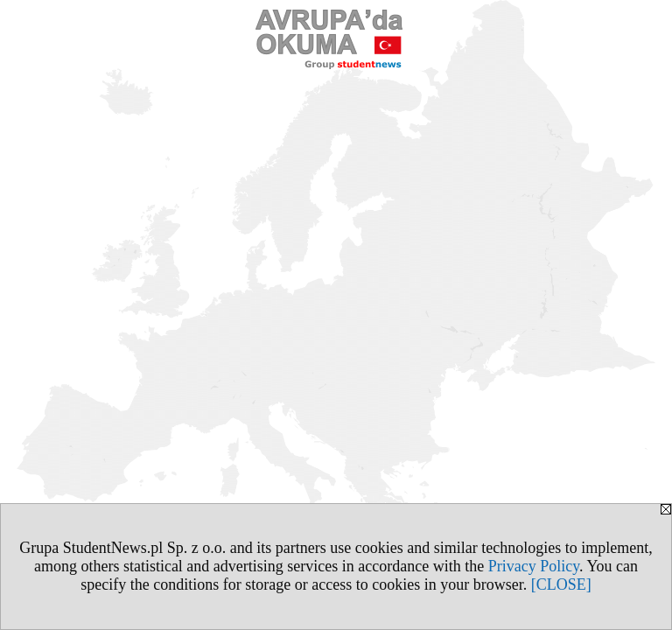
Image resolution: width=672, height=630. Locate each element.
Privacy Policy (534, 566)
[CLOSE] (561, 584)
